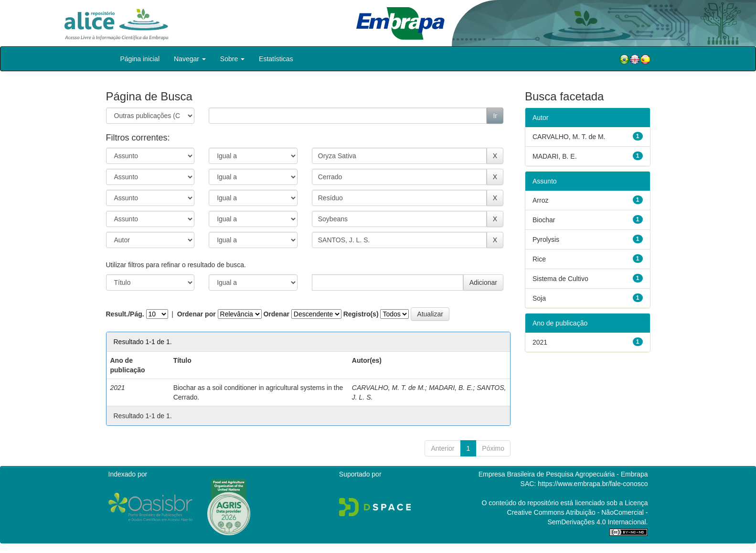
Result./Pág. (125, 314)
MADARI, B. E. (451, 388)
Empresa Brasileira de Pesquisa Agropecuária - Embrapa (563, 474)
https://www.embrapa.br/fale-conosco (593, 484)
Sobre (232, 59)
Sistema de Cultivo (560, 279)
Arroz (540, 200)
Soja (539, 298)
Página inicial (140, 59)
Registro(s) (361, 314)
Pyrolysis (546, 239)
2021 (540, 342)
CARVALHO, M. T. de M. (389, 388)
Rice (539, 259)
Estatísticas (276, 59)
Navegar (190, 59)
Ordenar (276, 314)
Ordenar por (197, 314)
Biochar (544, 220)
